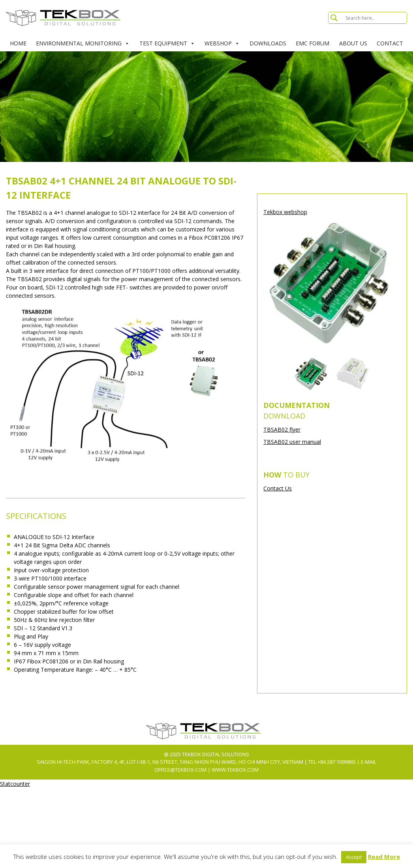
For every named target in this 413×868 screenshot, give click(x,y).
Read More (384, 857)
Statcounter (15, 784)
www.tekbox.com (235, 770)
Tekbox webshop (285, 212)
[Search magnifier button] (334, 18)
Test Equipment (167, 43)
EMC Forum (313, 43)
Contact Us (278, 488)
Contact (390, 43)
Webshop (222, 43)
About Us (353, 43)
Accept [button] (354, 857)
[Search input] (375, 18)
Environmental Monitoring (83, 43)
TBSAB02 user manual (292, 442)
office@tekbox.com (181, 770)
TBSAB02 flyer (282, 429)
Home (18, 43)
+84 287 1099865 (337, 762)
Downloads (268, 43)
